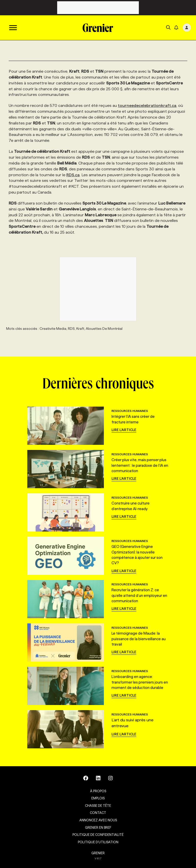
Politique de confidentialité (98, 835)
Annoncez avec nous (98, 820)
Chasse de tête (98, 806)
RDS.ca (73, 175)
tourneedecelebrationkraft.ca (147, 105)
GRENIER (98, 853)
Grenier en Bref (98, 827)
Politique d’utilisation (98, 842)
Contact (98, 813)
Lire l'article (124, 430)
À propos (98, 791)
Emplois (98, 798)
